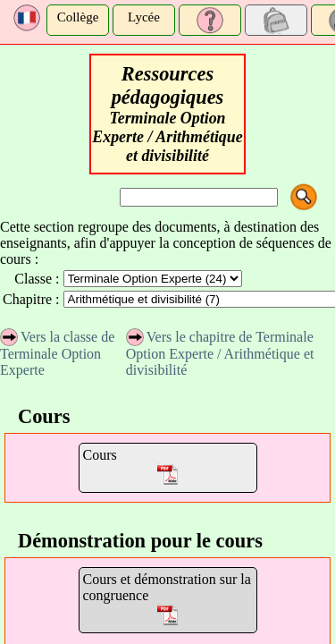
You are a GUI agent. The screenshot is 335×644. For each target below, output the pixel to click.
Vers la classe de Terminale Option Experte (57, 353)
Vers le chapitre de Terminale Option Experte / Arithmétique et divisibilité (220, 353)
